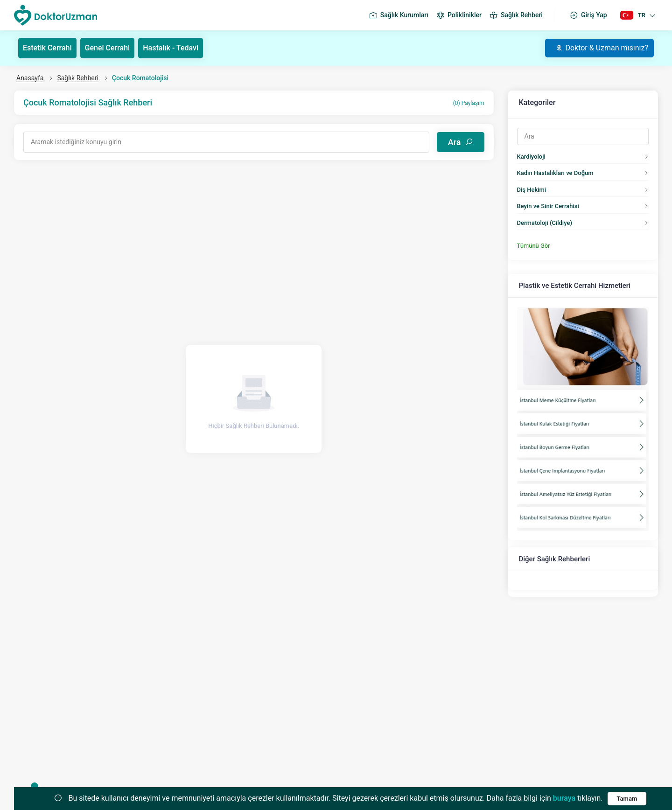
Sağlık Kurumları (399, 15)
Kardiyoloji (531, 157)
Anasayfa (30, 78)
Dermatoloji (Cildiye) (545, 223)
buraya (564, 798)
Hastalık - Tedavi (171, 48)
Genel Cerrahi (108, 48)
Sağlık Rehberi (516, 15)
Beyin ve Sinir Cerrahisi (548, 206)
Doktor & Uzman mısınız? (602, 48)
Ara (461, 142)
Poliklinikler (459, 15)
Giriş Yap (588, 15)
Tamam (627, 799)
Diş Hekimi (532, 190)
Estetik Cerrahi (47, 48)
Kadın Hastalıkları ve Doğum (555, 173)
